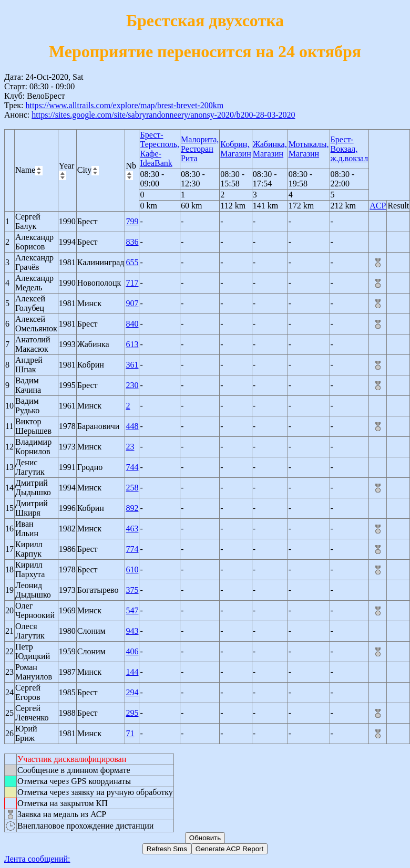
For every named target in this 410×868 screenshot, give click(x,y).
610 (132, 569)
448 (132, 426)
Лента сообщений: (37, 859)
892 (132, 508)
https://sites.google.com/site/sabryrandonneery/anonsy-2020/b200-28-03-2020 (163, 115)
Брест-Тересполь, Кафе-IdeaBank (160, 149)
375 (132, 590)
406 (132, 651)
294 (132, 692)
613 (132, 344)
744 (132, 467)
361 (132, 365)
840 (132, 324)
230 (132, 385)
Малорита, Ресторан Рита (200, 149)
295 (132, 713)
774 (132, 549)
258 (132, 488)
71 (130, 733)
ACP (378, 206)
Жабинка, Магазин (270, 149)
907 (132, 303)
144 (132, 672)
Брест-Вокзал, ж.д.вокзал (350, 149)
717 (132, 283)
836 (132, 242)
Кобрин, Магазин (235, 149)
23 (130, 447)
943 (132, 631)
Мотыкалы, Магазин (309, 149)
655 (132, 262)
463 (132, 529)
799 (132, 221)
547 (132, 610)
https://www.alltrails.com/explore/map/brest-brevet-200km (124, 105)
